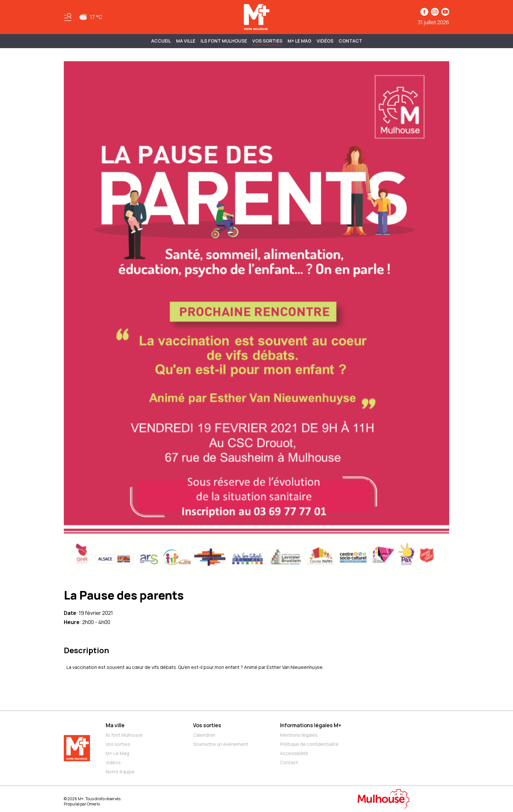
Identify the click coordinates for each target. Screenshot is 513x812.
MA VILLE (186, 41)
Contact (350, 41)
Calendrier (204, 735)
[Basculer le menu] (68, 17)
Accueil (161, 41)
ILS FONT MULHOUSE (224, 41)
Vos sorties (267, 41)
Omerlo (93, 804)
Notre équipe (120, 772)
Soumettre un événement (221, 744)
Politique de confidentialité (309, 744)
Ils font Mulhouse (124, 735)
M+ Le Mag (300, 41)
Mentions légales (299, 735)
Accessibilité (294, 753)
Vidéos (325, 41)
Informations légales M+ (311, 725)
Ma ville (115, 725)
